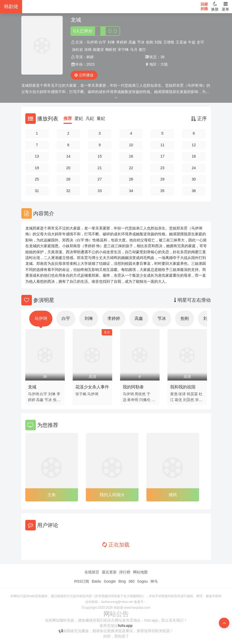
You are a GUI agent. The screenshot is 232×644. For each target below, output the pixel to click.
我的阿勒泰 (133, 387)
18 (194, 156)
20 (68, 168)
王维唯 (169, 42)
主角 (52, 495)
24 (194, 168)
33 (100, 191)
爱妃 (79, 118)
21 (100, 168)
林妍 (90, 57)
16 (131, 156)
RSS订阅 (82, 581)
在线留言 (92, 572)
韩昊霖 (192, 394)
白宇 (102, 42)
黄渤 (174, 394)
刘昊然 (189, 400)
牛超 (192, 42)
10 (131, 145)
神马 (154, 581)
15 (100, 156)
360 (131, 581)
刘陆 (158, 42)
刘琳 (111, 42)
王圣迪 (181, 42)
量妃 (101, 118)
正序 (199, 119)
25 (37, 179)
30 (194, 179)
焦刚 (150, 42)
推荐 (68, 118)
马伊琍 (92, 42)
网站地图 (140, 572)
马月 (134, 50)
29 (162, 179)
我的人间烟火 (112, 495)
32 (68, 191)
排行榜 (125, 572)
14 (68, 156)
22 (131, 168)
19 (37, 168)
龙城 (32, 387)
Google (110, 581)
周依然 (140, 394)
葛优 (178, 400)
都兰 (142, 50)
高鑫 (132, 42)
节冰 (141, 42)
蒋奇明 (133, 400)
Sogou (142, 581)
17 (162, 156)
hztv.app (125, 626)
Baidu (96, 581)
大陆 (164, 64)
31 (37, 191)
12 (194, 145)
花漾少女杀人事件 (92, 387)
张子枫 (81, 394)
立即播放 (84, 75)
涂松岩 (77, 50)
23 (162, 168)
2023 (90, 64)
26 (68, 179)
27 (100, 179)
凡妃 (90, 118)
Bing (122, 581)
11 (162, 145)
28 (131, 179)
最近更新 (109, 572)
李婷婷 (122, 42)
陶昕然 (111, 50)
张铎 (88, 50)
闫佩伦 (145, 400)
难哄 (173, 495)
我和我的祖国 (183, 387)
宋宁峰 (123, 50)
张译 (182, 394)
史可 (200, 42)
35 (162, 191)
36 (194, 191)
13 (37, 156)
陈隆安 (98, 50)
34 (131, 191)
